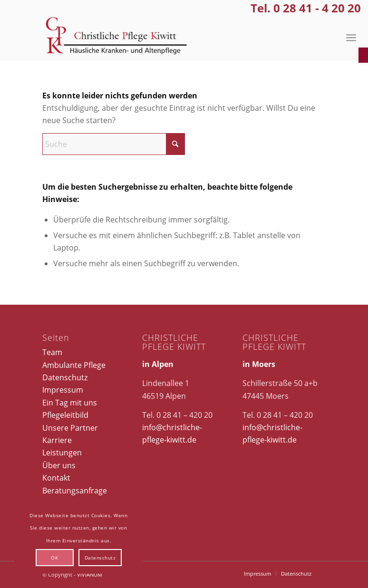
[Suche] (114, 144)
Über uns (59, 465)
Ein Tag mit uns (70, 403)
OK (54, 558)
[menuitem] (351, 38)
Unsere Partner (70, 428)
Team (52, 352)
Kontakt (56, 478)
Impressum (63, 390)
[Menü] (351, 38)
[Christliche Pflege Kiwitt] (116, 38)
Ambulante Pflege (74, 365)
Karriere (57, 440)
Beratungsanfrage (75, 491)
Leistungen (62, 453)
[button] (363, 55)
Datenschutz (65, 377)
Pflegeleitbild (65, 415)
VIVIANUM (90, 574)
